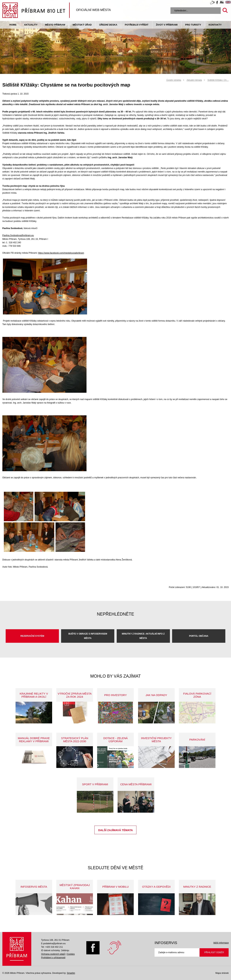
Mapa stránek (222, 973)
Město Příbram (55, 25)
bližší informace (221, 943)
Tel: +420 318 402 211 (52, 947)
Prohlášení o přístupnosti (53, 958)
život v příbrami (167, 25)
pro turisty (193, 25)
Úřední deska (108, 25)
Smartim (71, 973)
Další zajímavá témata (115, 830)
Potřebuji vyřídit (137, 25)
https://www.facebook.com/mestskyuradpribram (61, 253)
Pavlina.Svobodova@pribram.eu (18, 235)
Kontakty (215, 25)
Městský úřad (82, 25)
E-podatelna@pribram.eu (53, 944)
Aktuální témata (194, 80)
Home (13, 25)
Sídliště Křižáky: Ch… (218, 80)
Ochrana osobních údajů (53, 954)
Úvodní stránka (174, 80)
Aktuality (31, 25)
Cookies (71, 954)
